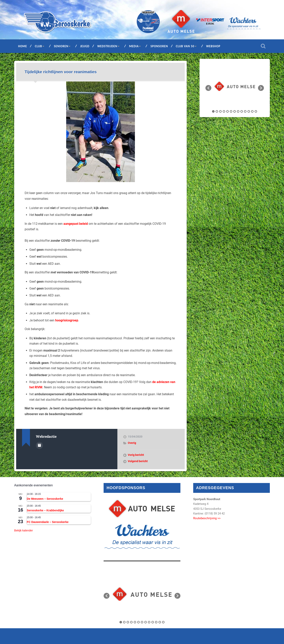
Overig (132, 443)
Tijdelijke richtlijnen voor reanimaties (61, 72)
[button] (208, 88)
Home (23, 46)
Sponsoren (159, 46)
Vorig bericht (136, 455)
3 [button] (220, 111)
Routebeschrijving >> (207, 518)
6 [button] (231, 111)
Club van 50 (185, 46)
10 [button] (245, 111)
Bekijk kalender (24, 530)
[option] (235, 86)
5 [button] (227, 111)
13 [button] (256, 111)
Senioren (61, 46)
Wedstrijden (107, 46)
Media (134, 46)
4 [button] (224, 111)
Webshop (213, 46)
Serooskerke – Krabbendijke (45, 510)
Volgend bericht (138, 461)
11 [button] (249, 111)
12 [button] (252, 111)
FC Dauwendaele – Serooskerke (48, 522)
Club (39, 46)
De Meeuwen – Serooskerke (45, 499)
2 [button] (217, 111)
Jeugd (85, 46)
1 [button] (213, 111)
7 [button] (235, 111)
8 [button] (238, 111)
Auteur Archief (39, 445)
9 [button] (242, 111)
